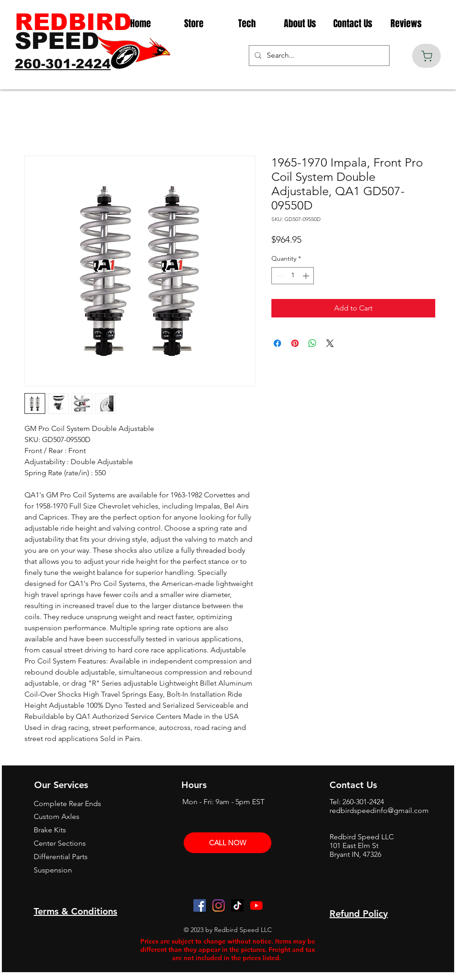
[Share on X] (330, 343)
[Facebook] (200, 905)
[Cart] (426, 56)
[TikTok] (237, 905)
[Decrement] (279, 276)
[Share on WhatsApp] (312, 343)
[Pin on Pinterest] (295, 343)
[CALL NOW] (228, 843)
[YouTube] (256, 905)
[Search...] (318, 56)
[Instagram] (219, 905)
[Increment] (307, 276)
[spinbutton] (293, 276)
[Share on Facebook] (277, 343)
